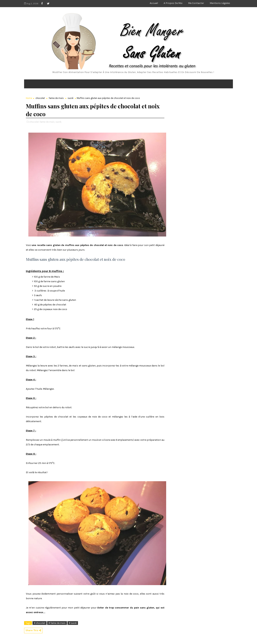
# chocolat (40, 623)
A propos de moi (173, 3)
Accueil (154, 3)
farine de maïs (56, 98)
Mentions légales (220, 3)
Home (29, 98)
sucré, (59, 122)
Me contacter (196, 3)
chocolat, (34, 122)
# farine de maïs (57, 623)
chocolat (40, 98)
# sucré (73, 623)
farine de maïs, (47, 122)
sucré (70, 98)
